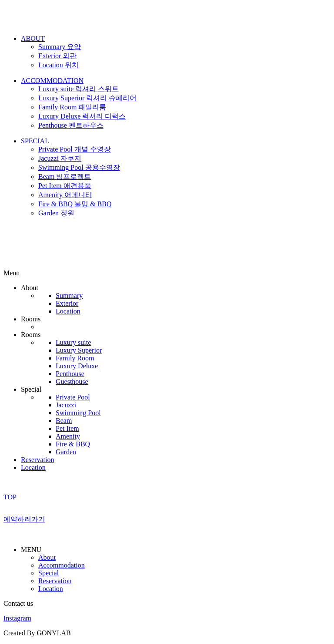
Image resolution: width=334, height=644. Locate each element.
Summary (69, 296)
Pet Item (67, 428)
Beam (64, 421)
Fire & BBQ (73, 444)
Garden (66, 452)
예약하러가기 (24, 519)
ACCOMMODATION (52, 81)
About (47, 557)
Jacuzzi (66, 405)
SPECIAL (35, 141)
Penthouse (70, 374)
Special (48, 573)
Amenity (68, 436)
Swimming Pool (78, 413)
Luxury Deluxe (77, 366)
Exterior (67, 303)
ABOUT (33, 38)
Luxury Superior (79, 350)
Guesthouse (72, 381)
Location (68, 311)
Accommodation (62, 565)
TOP (10, 497)
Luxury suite (73, 342)
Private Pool (73, 397)
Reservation (37, 460)
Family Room (75, 358)
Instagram (17, 618)
